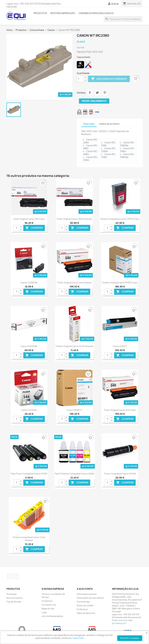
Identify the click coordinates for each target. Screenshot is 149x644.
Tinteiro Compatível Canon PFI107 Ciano (120, 219)
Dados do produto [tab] (109, 124)
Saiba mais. (79, 638)
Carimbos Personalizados (96, 13)
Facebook (10, 576)
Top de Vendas (14, 602)
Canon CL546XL (29, 410)
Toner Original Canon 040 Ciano (120, 410)
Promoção (12, 594)
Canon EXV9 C (120, 346)
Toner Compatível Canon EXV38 (120, 474)
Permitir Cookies (130, 638)
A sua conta (85, 589)
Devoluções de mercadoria (90, 598)
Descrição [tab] (89, 124)
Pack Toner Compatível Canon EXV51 (29, 474)
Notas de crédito (85, 605)
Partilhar (90, 93)
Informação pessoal (87, 594)
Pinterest (105, 93)
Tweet (97, 93)
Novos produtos (15, 598)
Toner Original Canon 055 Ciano (29, 219)
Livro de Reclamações (52, 616)
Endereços (82, 609)
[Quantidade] (80, 79)
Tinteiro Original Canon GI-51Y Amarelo (74, 346)
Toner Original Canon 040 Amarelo (74, 283)
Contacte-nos (49, 605)
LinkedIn (16, 576)
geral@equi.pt (119, 623)
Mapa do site (48, 609)
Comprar (34, 228)
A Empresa (47, 601)
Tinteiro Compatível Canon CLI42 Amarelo (29, 539)
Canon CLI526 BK (29, 283)
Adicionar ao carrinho (109, 79)
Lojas (44, 612)
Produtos (40, 13)
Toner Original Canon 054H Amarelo (74, 219)
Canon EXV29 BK (29, 346)
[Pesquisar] (123, 19)
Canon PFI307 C (74, 410)
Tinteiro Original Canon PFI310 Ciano (120, 283)
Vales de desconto (86, 613)
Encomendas (83, 602)
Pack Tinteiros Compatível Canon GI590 (74, 474)
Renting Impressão (63, 13)
